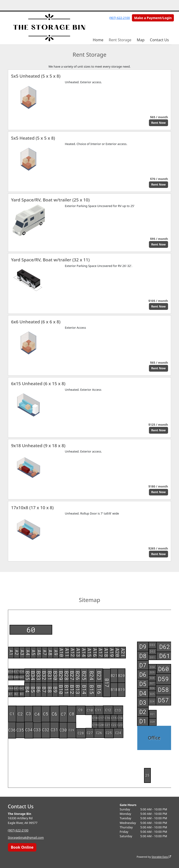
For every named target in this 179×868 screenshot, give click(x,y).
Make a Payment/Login (153, 18)
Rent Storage (120, 40)
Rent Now (158, 123)
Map (141, 40)
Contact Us (159, 40)
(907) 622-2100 (120, 18)
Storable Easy (161, 857)
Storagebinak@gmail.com (26, 838)
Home (98, 40)
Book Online (22, 847)
